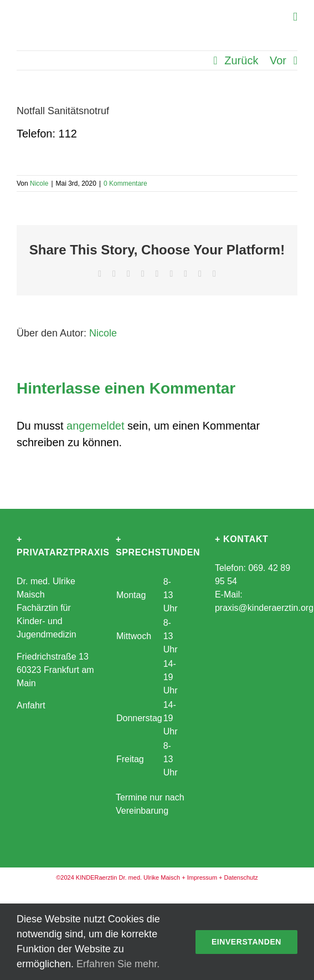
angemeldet (96, 426)
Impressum (202, 877)
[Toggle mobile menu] (295, 17)
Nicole (39, 183)
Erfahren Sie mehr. (118, 964)
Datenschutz (241, 877)
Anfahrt (31, 705)
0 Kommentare (125, 183)
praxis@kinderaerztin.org (264, 608)
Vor (278, 60)
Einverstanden (246, 942)
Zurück (241, 60)
